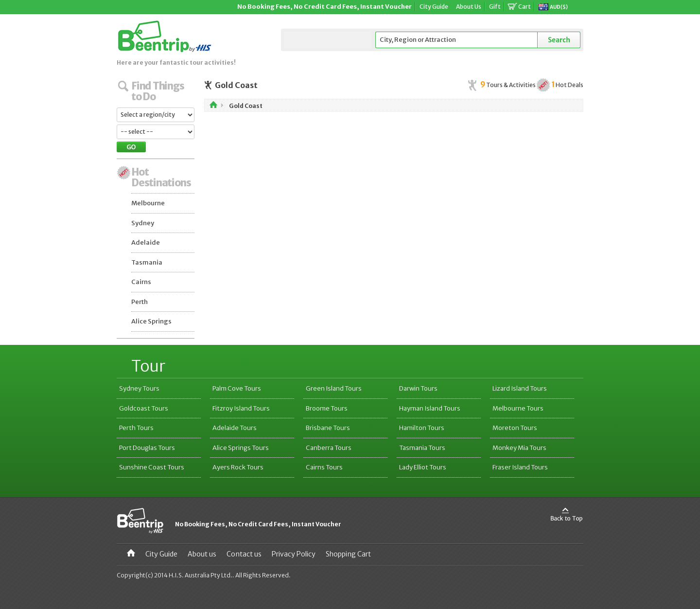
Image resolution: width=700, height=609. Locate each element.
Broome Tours (327, 408)
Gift (495, 7)
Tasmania (147, 262)
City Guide (434, 7)
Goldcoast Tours (144, 408)
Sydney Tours (139, 388)
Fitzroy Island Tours (241, 408)
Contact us (244, 554)
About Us (469, 7)
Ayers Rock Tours (238, 467)
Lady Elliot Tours (423, 467)
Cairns (141, 282)
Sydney (143, 223)
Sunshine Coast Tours (152, 467)
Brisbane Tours (328, 428)
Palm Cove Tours (237, 388)
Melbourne (148, 203)
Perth (140, 302)
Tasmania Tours (422, 448)
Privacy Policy (294, 554)
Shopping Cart (348, 554)
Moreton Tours (515, 428)
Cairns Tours (324, 467)
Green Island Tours (334, 388)
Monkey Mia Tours (519, 448)
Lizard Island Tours (520, 388)
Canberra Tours (329, 448)
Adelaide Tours (235, 428)
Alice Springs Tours (241, 448)
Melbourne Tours (518, 408)
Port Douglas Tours (147, 448)
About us (202, 554)
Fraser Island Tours (520, 467)
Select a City (328, 40)
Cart (525, 7)
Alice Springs (151, 321)
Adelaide (146, 242)
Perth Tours (136, 428)
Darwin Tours (418, 388)
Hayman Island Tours (430, 408)
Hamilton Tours (422, 428)
